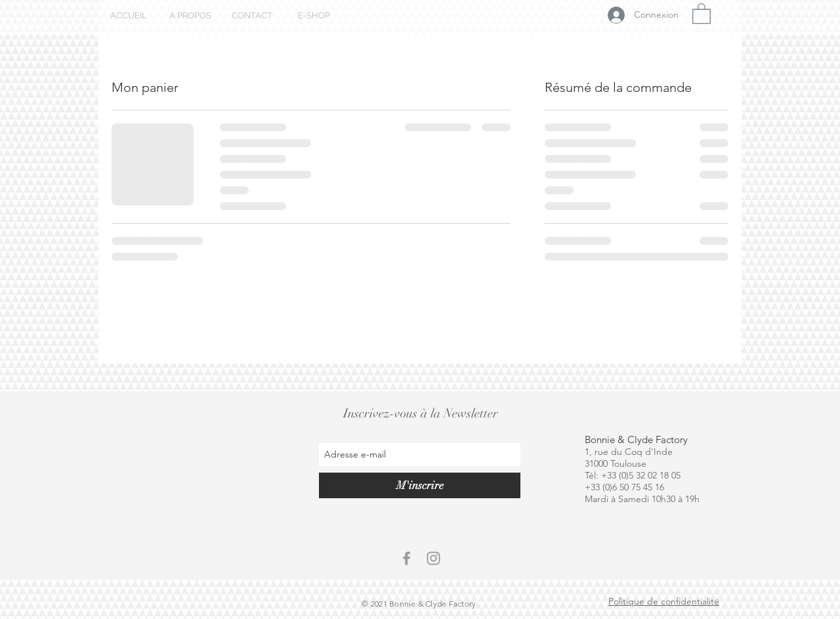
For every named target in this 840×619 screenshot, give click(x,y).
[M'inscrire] (420, 485)
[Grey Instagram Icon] (433, 558)
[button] (702, 13)
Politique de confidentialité (664, 601)
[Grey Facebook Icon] (407, 558)
